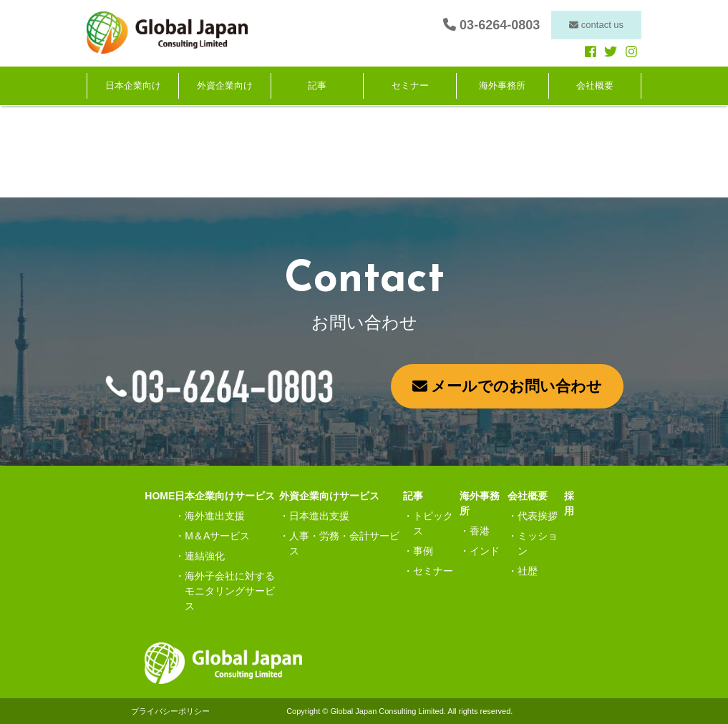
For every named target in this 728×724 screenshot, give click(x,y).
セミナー (410, 86)
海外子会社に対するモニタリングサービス (230, 591)
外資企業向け (225, 86)
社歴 (528, 571)
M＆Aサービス (217, 536)
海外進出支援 (215, 516)
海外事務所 (502, 86)
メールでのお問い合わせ (508, 386)
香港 (480, 531)
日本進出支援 (319, 516)
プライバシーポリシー (170, 711)
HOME (160, 496)
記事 (317, 86)
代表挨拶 (538, 516)
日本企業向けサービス (225, 496)
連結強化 (205, 556)
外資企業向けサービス (329, 496)
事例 (423, 551)
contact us (596, 25)
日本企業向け (133, 86)
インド (485, 551)
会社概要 (595, 86)
